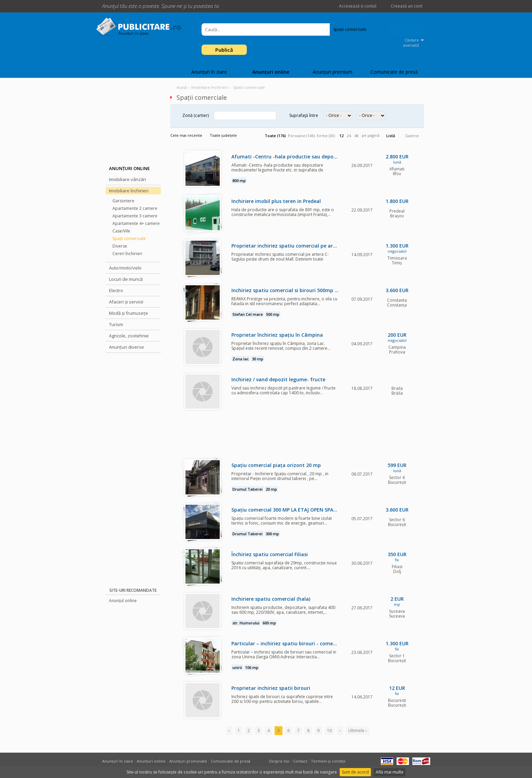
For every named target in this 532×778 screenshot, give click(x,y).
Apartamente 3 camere (135, 216)
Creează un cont (407, 6)
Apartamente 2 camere (135, 208)
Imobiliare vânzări (128, 179)
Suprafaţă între (304, 115)
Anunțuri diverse (126, 347)
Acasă (182, 87)
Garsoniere (123, 201)
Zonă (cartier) (196, 115)
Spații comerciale (129, 238)
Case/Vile (121, 231)
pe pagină (371, 135)
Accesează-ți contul (358, 6)
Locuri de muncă (126, 279)
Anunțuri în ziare (209, 72)
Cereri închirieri (127, 254)
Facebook (222, 6)
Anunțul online (123, 601)
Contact (300, 761)
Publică (224, 50)
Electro (116, 290)
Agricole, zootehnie (129, 336)
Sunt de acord (355, 772)
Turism (116, 324)
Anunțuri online (271, 72)
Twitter (232, 6)
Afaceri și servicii (126, 302)
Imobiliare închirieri (129, 191)
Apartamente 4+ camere (136, 223)
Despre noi (279, 761)
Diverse (120, 246)
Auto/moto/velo (125, 268)
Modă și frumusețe (129, 313)
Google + (242, 6)
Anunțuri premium (332, 72)
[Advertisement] (133, 473)
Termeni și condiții (328, 761)
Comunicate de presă (394, 72)
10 (329, 731)
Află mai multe (390, 772)
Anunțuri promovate (188, 761)
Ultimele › (358, 731)
